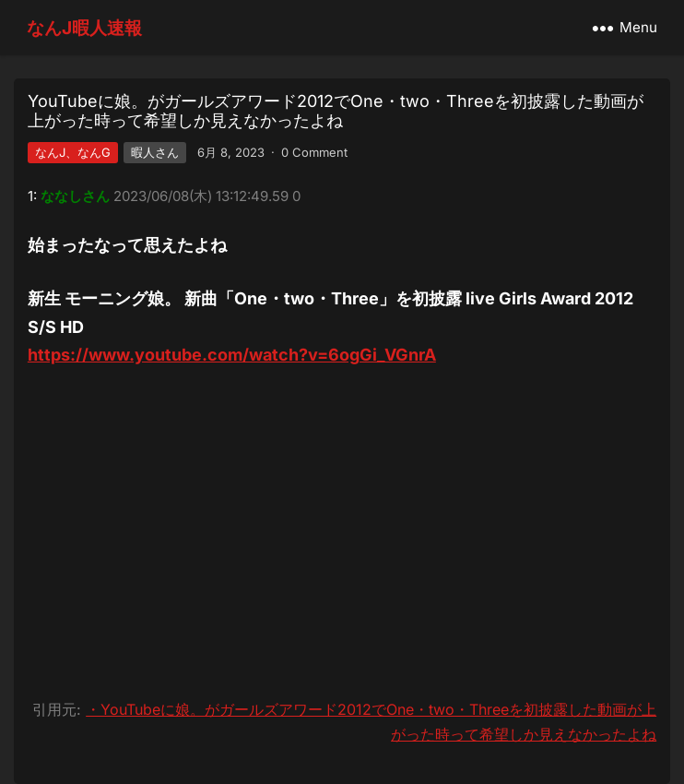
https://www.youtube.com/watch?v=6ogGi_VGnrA (232, 355)
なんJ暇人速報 (84, 28)
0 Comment (314, 152)
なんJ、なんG (73, 152)
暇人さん (155, 152)
